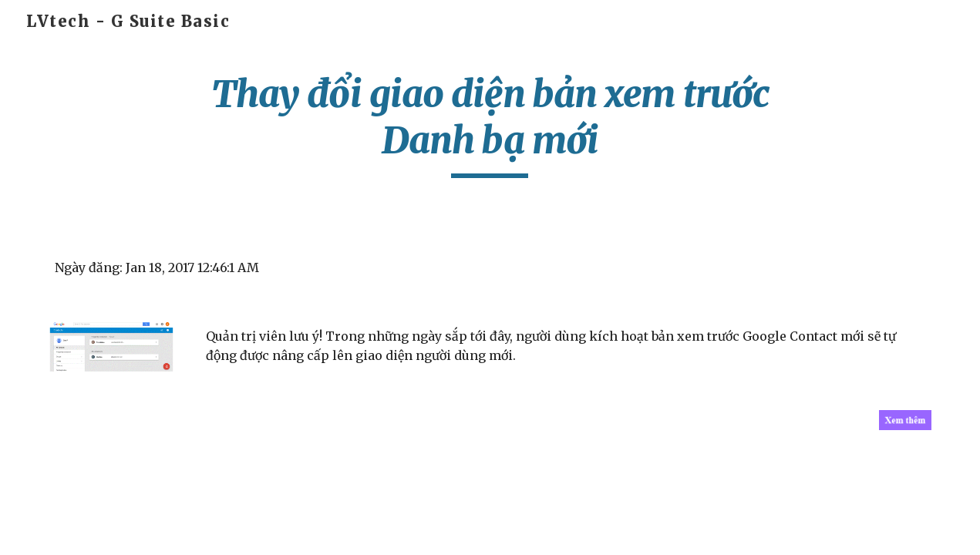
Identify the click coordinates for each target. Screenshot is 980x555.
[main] (490, 124)
